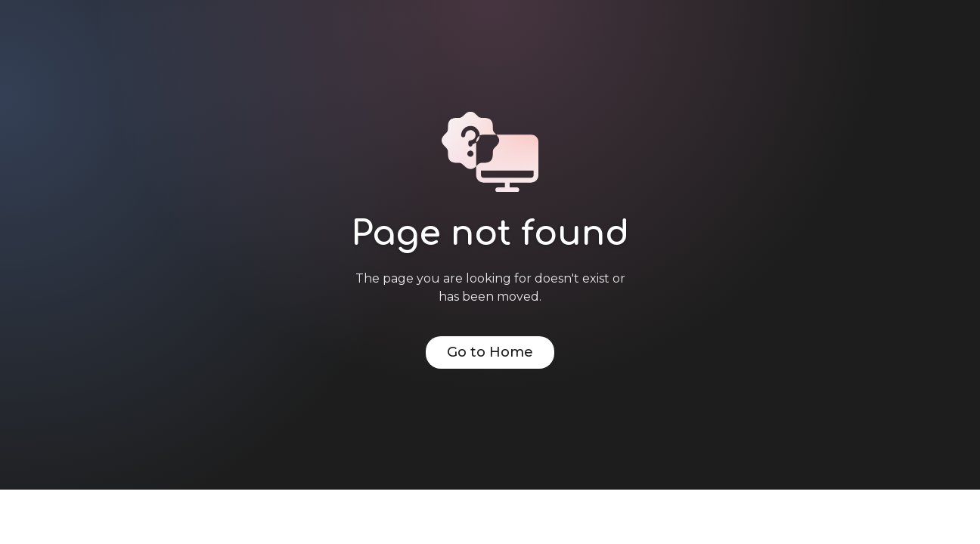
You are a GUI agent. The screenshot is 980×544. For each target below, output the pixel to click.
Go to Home (490, 352)
